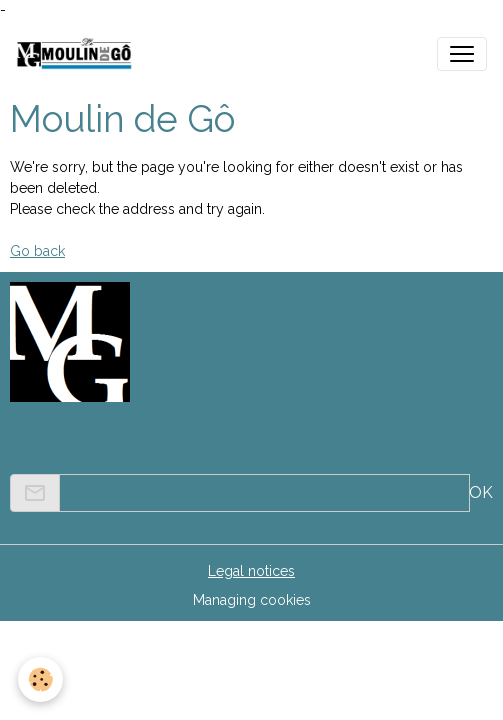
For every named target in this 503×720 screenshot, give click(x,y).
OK (481, 492)
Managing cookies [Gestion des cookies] (252, 600)
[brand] (78, 54)
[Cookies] (40, 679)
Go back (37, 251)
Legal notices (251, 571)
